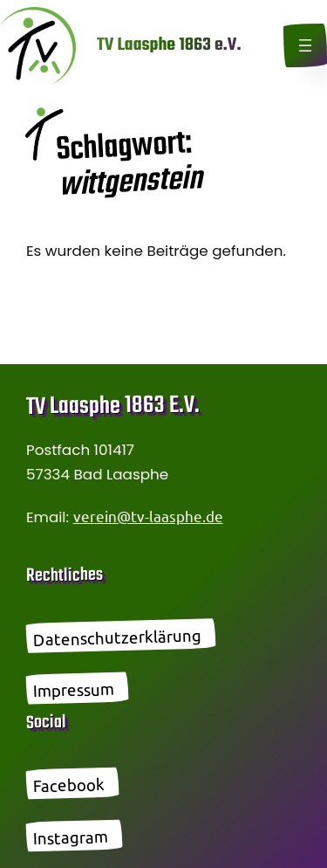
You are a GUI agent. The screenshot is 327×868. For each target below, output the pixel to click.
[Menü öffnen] (305, 45)
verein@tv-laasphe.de (148, 516)
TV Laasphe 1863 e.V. (169, 45)
